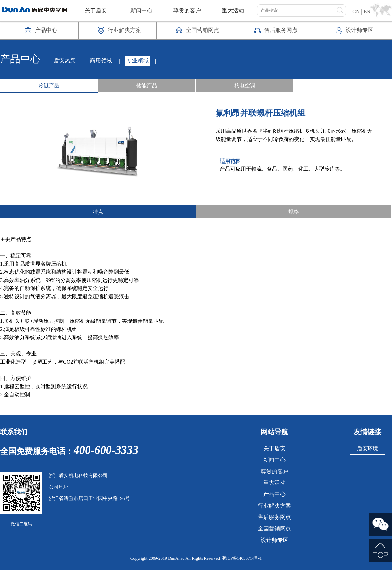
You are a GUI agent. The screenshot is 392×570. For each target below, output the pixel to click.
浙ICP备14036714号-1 (242, 558)
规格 (294, 212)
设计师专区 (275, 540)
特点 (98, 212)
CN (356, 12)
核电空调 (245, 86)
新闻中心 (141, 11)
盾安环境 (367, 449)
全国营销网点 (274, 529)
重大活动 (233, 11)
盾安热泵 (65, 61)
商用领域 (101, 61)
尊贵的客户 (187, 11)
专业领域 (138, 61)
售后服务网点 (274, 517)
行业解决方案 (274, 506)
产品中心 (274, 494)
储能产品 (147, 86)
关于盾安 (96, 11)
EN (367, 12)
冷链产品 (49, 86)
